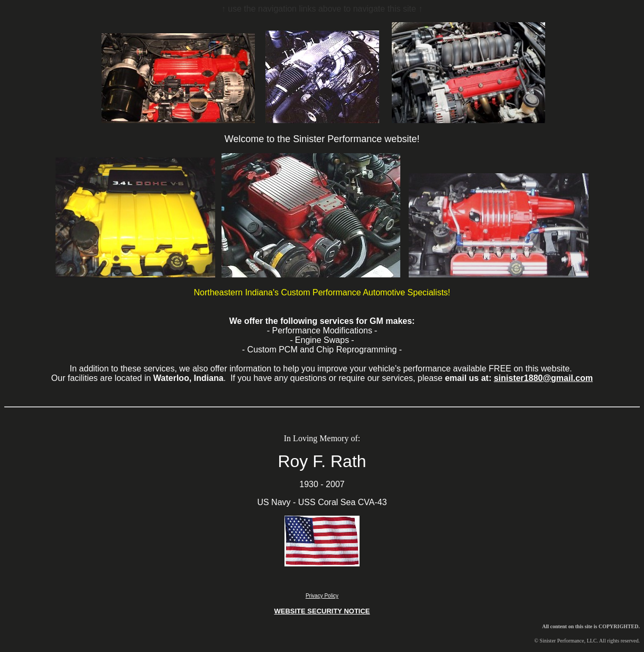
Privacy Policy (322, 596)
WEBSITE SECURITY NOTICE (322, 611)
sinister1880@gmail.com (543, 378)
